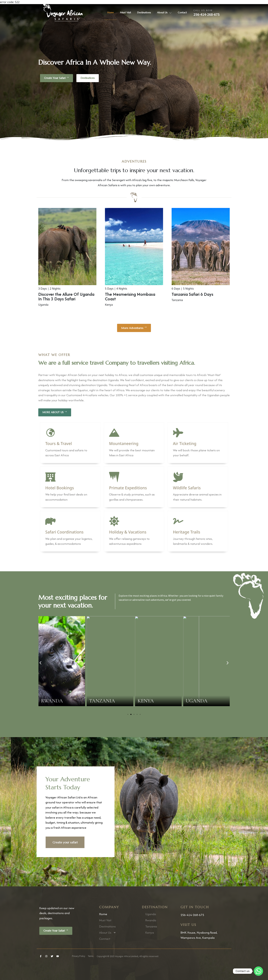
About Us (164, 12)
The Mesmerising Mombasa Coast (130, 297)
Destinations (144, 12)
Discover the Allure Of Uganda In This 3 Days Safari (66, 297)
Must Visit (126, 12)
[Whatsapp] (258, 971)
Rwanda (151, 920)
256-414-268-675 (207, 15)
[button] (40, 663)
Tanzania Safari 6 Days (192, 294)
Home (111, 12)
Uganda (151, 914)
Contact (182, 12)
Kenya (150, 933)
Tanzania (151, 926)
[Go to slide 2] (131, 714)
